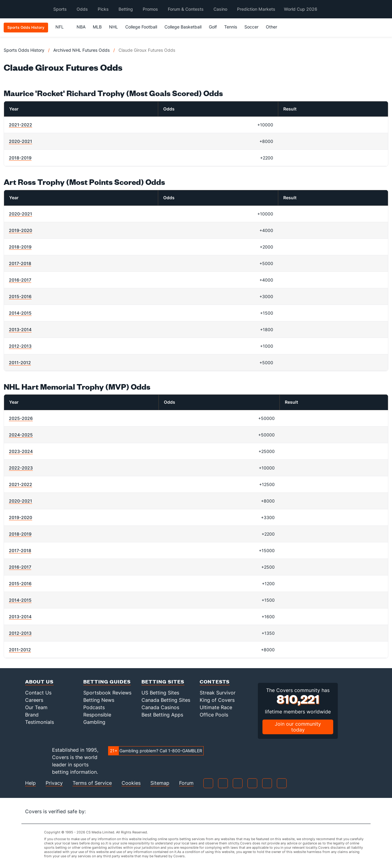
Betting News (99, 700)
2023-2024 (21, 451)
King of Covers (217, 700)
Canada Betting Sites (166, 700)
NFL (62, 27)
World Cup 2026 (301, 9)
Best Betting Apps (162, 715)
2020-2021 (21, 141)
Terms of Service (92, 783)
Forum (186, 783)
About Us (39, 681)
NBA (81, 27)
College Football (141, 27)
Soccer (251, 27)
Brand (32, 715)
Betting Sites (163, 681)
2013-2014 (20, 329)
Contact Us (38, 693)
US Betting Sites (160, 693)
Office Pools (214, 715)
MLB (97, 27)
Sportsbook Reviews (107, 693)
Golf (213, 27)
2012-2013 (20, 346)
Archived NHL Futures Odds (81, 50)
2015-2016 (20, 296)
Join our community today (298, 727)
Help (30, 783)
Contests (215, 681)
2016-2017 (20, 280)
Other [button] (274, 27)
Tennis (231, 27)
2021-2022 (21, 125)
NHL (113, 27)
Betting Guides (107, 681)
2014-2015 (20, 313)
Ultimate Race (216, 707)
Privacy (54, 783)
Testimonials (40, 722)
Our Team (36, 707)
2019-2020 (21, 230)
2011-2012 (20, 363)
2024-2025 (21, 435)
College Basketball (183, 27)
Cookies (131, 783)
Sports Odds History (24, 50)
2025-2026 (21, 418)
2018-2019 (20, 158)
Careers (34, 700)
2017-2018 (20, 263)
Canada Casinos (160, 707)
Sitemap (160, 783)
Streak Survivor (218, 693)
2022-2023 (21, 468)
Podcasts (94, 707)
